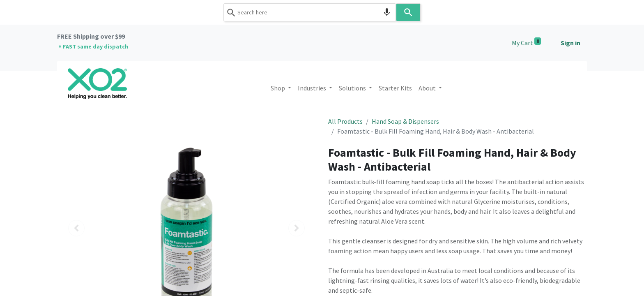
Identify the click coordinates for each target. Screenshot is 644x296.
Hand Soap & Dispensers (405, 121)
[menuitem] (395, 88)
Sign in (570, 43)
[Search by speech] (387, 12)
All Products (345, 121)
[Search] (408, 12)
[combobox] (310, 12)
